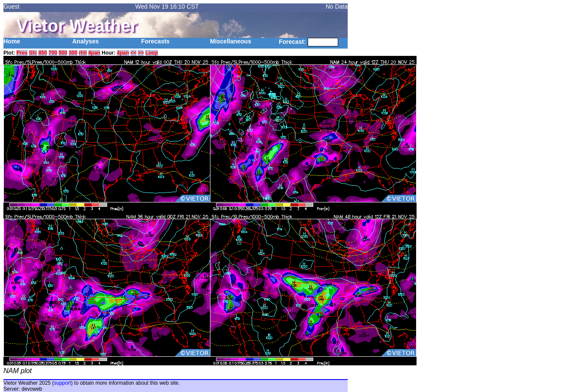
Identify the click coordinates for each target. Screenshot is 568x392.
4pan (94, 53)
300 (73, 53)
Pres (22, 53)
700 (53, 53)
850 (43, 53)
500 (63, 53)
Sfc (33, 53)
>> (141, 53)
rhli (83, 53)
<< (133, 53)
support (62, 383)
